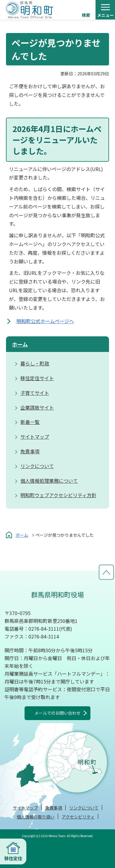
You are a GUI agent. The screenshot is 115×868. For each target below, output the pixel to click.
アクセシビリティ (78, 817)
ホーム (20, 344)
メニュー (105, 15)
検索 (86, 15)
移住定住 (13, 858)
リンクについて (84, 808)
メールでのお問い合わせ (57, 713)
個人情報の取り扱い (36, 817)
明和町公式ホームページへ (45, 321)
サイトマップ (25, 808)
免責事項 (54, 808)
